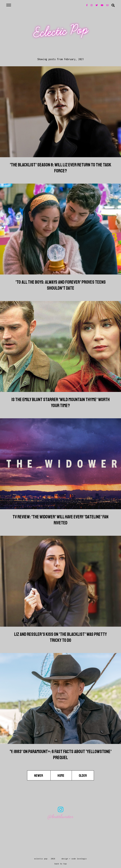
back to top (61, 864)
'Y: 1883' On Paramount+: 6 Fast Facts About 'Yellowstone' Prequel (61, 755)
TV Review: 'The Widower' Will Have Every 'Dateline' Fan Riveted (60, 520)
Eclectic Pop (61, 31)
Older (83, 776)
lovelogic (82, 859)
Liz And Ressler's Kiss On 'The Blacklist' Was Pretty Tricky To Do (60, 637)
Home (61, 776)
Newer (39, 776)
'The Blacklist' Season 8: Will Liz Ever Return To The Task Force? (60, 168)
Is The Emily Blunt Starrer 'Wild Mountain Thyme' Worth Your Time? (61, 403)
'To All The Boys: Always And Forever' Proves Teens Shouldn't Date (61, 285)
